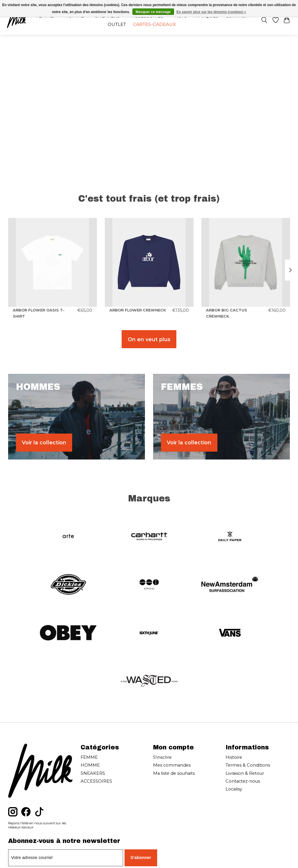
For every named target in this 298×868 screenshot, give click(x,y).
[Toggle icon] (264, 20)
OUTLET (117, 24)
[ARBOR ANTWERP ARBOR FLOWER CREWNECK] (149, 262)
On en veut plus (149, 339)
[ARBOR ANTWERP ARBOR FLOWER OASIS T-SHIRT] (53, 262)
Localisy (234, 789)
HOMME (90, 765)
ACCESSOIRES (96, 781)
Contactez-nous (243, 781)
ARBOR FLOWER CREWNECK (138, 310)
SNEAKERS (93, 773)
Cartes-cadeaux (154, 24)
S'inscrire (162, 757)
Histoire (234, 757)
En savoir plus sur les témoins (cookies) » (211, 12)
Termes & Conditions (248, 765)
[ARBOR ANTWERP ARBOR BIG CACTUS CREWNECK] (246, 262)
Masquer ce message (153, 12)
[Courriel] (66, 858)
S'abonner (141, 858)
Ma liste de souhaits (174, 773)
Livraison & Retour (245, 773)
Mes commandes (172, 765)
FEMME (89, 757)
